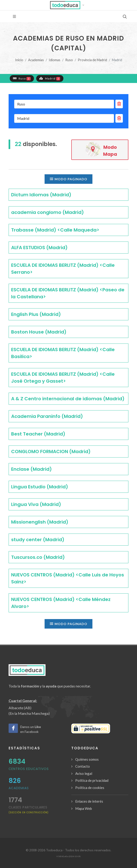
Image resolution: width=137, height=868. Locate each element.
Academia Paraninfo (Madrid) (47, 416)
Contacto (83, 766)
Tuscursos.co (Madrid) (38, 557)
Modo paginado (68, 179)
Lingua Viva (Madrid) (36, 504)
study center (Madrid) (38, 540)
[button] (69, 5)
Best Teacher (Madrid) (38, 434)
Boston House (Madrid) (39, 332)
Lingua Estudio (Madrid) (40, 487)
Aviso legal (84, 773)
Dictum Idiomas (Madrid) (41, 195)
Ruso (69, 60)
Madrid (50, 78)
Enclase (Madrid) (31, 469)
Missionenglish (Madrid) (40, 522)
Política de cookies (90, 788)
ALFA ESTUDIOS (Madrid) (39, 248)
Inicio (19, 60)
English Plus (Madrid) (36, 314)
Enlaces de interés (89, 801)
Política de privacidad (92, 780)
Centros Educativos (29, 769)
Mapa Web (84, 808)
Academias (36, 60)
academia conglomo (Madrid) (47, 212)
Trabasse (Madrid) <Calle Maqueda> (55, 230)
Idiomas (55, 60)
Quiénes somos (87, 759)
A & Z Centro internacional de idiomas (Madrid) (68, 399)
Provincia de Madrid (92, 60)
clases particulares (29, 809)
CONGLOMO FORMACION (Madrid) (51, 451)
